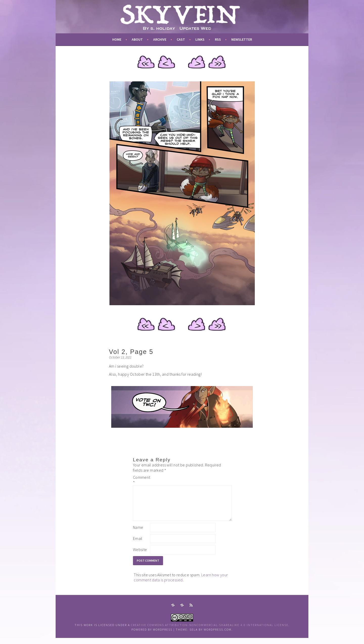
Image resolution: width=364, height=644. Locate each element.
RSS (218, 39)
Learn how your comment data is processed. (181, 583)
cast (181, 39)
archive (160, 39)
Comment (141, 480)
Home (117, 39)
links (200, 39)
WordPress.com (218, 636)
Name (138, 533)
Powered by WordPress (152, 636)
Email (138, 544)
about (137, 39)
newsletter (242, 39)
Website (140, 556)
